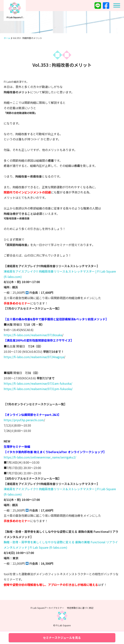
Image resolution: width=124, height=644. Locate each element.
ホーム (7, 38)
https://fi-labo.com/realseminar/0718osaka (33, 335)
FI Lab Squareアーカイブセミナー (47, 608)
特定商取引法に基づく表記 (80, 608)
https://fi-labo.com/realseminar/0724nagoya (34, 357)
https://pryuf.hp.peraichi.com (24, 420)
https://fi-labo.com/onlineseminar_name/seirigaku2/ (40, 457)
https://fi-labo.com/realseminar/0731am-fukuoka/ (38, 383)
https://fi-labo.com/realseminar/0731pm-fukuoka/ (38, 389)
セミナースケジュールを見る (62, 638)
